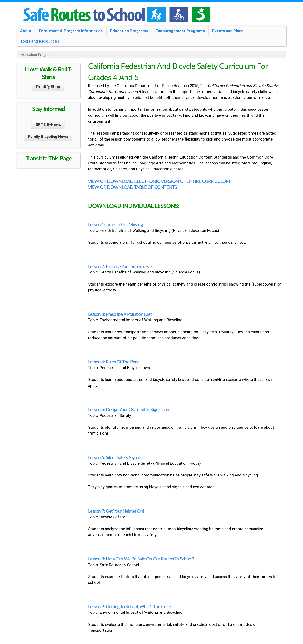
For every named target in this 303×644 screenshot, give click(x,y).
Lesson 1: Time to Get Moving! (116, 224)
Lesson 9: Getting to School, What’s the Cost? (130, 607)
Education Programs (129, 31)
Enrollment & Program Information (71, 31)
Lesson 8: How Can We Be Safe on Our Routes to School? (141, 559)
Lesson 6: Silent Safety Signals (115, 457)
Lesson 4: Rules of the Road (114, 362)
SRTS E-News (48, 124)
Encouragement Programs (180, 31)
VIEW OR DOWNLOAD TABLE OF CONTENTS (132, 187)
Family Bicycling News (48, 137)
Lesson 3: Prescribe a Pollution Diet (120, 314)
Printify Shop (48, 87)
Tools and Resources (40, 41)
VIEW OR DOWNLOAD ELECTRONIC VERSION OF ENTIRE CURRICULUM (159, 181)
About (26, 31)
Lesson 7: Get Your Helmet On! (116, 511)
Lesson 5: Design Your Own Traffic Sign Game (129, 409)
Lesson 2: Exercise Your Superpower (121, 266)
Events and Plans (228, 31)
